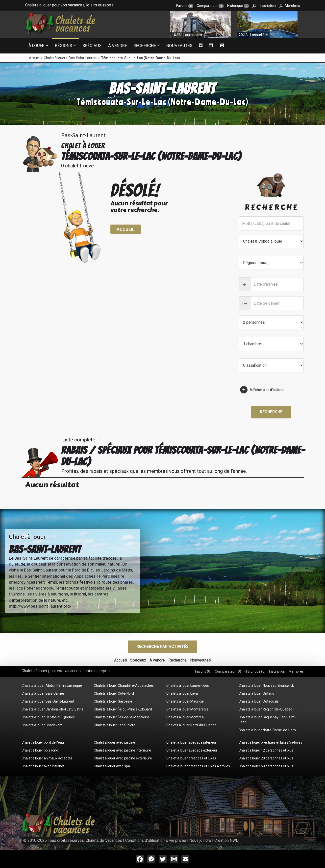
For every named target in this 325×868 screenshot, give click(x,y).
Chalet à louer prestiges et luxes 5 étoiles (270, 742)
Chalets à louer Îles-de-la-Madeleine (122, 717)
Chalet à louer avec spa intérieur (191, 742)
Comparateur (210, 6)
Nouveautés (179, 46)
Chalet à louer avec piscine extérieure (123, 758)
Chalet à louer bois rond (40, 750)
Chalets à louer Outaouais (259, 701)
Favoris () (203, 671)
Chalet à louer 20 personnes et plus (266, 758)
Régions (63, 46)
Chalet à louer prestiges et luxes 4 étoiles (198, 766)
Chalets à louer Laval (182, 693)
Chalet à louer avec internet (43, 766)
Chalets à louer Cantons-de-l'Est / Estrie (52, 709)
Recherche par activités (162, 647)
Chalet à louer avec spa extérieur (192, 750)
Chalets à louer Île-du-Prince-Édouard (123, 709)
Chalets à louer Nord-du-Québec (191, 725)
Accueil (35, 58)
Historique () (255, 671)
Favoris (185, 6)
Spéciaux (92, 46)
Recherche (145, 46)
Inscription (264, 6)
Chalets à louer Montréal (185, 717)
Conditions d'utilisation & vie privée (156, 840)
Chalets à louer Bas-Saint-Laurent (48, 701)
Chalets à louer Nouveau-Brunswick (266, 685)
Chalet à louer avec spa (112, 766)
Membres (290, 6)
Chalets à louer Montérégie (187, 709)
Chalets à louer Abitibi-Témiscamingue (52, 685)
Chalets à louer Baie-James (43, 693)
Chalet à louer (55, 58)
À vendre (118, 46)
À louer (37, 46)
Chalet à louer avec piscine (114, 742)
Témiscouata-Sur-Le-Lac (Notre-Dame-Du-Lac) (140, 58)
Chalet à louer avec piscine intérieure (122, 750)
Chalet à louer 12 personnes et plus (266, 750)
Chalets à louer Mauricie (185, 701)
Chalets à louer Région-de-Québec (265, 709)
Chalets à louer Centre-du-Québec (48, 717)
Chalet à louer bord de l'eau (43, 742)
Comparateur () (228, 671)
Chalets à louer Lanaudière (115, 725)
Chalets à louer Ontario (256, 693)
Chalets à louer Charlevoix (42, 725)
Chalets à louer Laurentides (188, 685)
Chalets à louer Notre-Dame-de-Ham (267, 730)
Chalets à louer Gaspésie (113, 701)
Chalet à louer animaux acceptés (47, 758)
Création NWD (226, 840)
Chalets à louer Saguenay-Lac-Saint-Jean (267, 720)
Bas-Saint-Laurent (83, 58)
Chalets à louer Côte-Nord (114, 693)
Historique (238, 6)
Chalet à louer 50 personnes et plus (266, 766)
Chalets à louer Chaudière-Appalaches (124, 685)
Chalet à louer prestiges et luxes (191, 758)
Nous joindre (200, 840)
